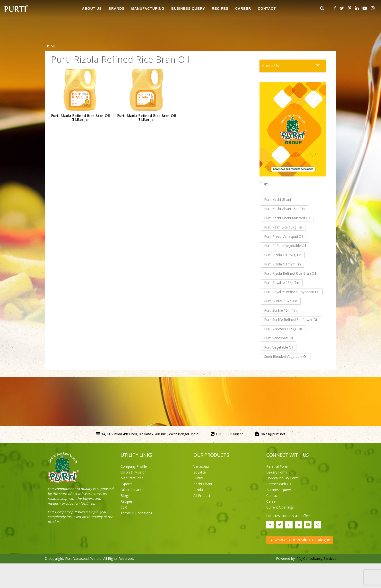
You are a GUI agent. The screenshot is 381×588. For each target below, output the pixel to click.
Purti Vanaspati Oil (278, 338)
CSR (124, 507)
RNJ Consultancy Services (316, 558)
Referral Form (277, 466)
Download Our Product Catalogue (300, 540)
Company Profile (134, 466)
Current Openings (280, 507)
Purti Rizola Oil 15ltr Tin (282, 264)
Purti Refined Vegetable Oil (285, 246)
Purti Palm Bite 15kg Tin (283, 227)
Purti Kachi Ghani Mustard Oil (287, 218)
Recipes (127, 501)
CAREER (243, 9)
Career (272, 501)
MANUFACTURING (148, 9)
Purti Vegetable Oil (279, 347)
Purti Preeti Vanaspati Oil (284, 236)
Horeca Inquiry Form (282, 478)
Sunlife (199, 478)
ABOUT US (92, 9)
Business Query (188, 9)
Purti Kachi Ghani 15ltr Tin (284, 209)
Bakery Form (277, 472)
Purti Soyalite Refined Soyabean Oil (292, 292)
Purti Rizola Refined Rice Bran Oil (290, 273)
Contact (273, 496)
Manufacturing (132, 478)
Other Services (132, 490)
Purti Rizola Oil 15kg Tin (283, 255)
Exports (126, 484)
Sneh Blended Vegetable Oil (286, 356)
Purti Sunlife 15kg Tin (281, 301)
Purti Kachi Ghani (277, 199)
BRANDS (117, 9)
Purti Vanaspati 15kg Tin (283, 329)
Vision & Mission (134, 472)
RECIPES (220, 9)
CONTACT (267, 9)
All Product (202, 496)
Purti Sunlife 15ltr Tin (280, 310)
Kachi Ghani (203, 484)
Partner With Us (279, 484)
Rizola (198, 490)
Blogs (125, 496)
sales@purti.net (273, 434)
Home (51, 46)
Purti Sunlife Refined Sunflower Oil (291, 320)
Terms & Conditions (136, 513)
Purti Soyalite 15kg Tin (282, 283)
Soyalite (200, 472)
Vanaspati (201, 466)
